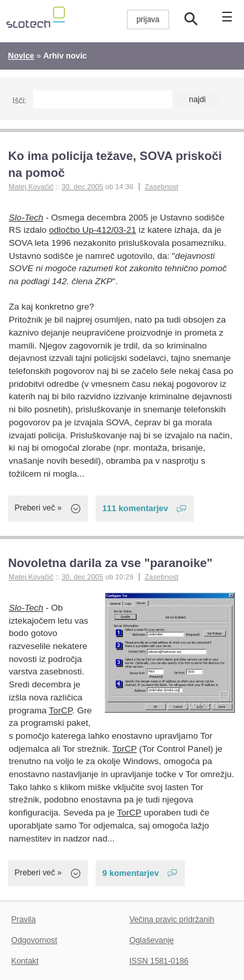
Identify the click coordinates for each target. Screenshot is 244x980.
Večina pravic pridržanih (172, 920)
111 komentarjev (135, 508)
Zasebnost (161, 187)
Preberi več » (38, 508)
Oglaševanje (152, 940)
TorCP (61, 710)
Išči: (19, 101)
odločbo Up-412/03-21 (92, 230)
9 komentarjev (130, 873)
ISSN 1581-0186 (159, 961)
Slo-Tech (26, 218)
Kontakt (25, 961)
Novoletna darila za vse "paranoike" (110, 563)
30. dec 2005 (83, 187)
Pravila (23, 920)
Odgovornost (34, 940)
